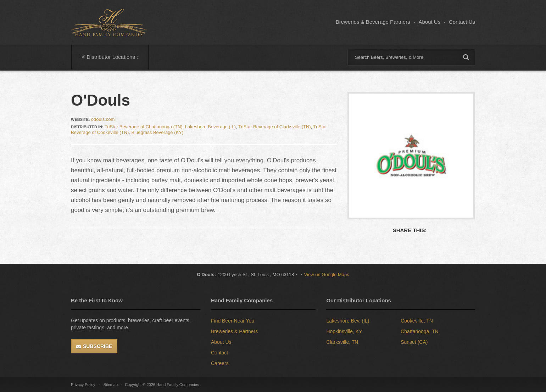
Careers (220, 363)
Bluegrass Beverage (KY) (158, 132)
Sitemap (111, 385)
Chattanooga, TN (419, 331)
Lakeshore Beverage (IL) (210, 127)
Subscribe (97, 346)
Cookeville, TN (417, 321)
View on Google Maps (327, 275)
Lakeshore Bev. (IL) (348, 321)
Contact (219, 353)
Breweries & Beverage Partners (373, 22)
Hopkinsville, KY (344, 331)
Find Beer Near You (233, 321)
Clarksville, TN (342, 342)
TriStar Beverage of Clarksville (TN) (275, 127)
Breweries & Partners (234, 331)
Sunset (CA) (414, 342)
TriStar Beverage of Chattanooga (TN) (144, 127)
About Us (429, 22)
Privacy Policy (83, 385)
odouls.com (103, 119)
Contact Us (462, 22)
